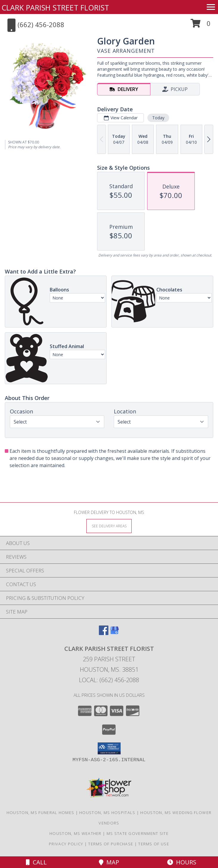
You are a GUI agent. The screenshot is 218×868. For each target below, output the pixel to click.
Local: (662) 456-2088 (109, 680)
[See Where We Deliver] (109, 526)
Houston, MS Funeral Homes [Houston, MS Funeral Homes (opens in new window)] (41, 813)
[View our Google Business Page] (114, 633)
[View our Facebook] (104, 633)
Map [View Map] (109, 862)
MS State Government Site (138, 833)
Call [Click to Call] (36, 862)
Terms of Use (154, 844)
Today (158, 118)
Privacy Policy (66, 844)
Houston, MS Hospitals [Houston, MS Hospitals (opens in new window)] (107, 813)
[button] (201, 26)
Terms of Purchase (111, 844)
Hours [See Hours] (182, 862)
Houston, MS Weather (75, 833)
